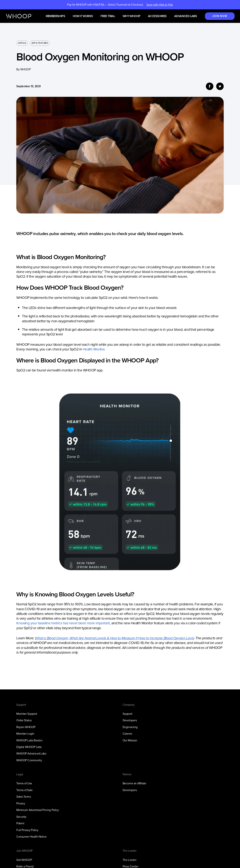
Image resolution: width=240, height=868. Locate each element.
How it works (83, 16)
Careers (127, 734)
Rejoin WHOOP (26, 727)
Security (21, 817)
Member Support (27, 714)
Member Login (25, 734)
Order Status (24, 720)
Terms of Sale (24, 790)
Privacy (21, 803)
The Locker (129, 860)
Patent (20, 823)
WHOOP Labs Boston (29, 740)
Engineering (130, 727)
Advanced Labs (186, 16)
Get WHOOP (24, 860)
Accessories (157, 16)
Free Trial (108, 16)
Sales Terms (24, 797)
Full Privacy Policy (27, 830)
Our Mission (130, 740)
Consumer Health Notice (31, 837)
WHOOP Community (29, 760)
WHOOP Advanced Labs (31, 753)
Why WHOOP (132, 16)
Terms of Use (24, 783)
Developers (130, 720)
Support (127, 714)
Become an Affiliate (134, 783)
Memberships (55, 16)
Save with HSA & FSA (160, 5)
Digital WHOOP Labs (29, 747)
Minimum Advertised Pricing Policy (37, 810)
